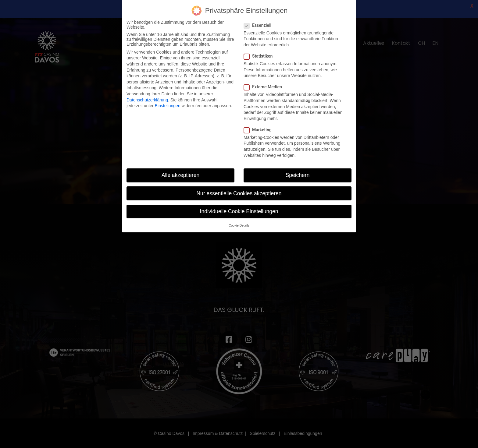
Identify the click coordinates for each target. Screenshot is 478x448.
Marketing (260, 130)
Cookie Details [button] (239, 225)
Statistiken (260, 56)
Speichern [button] (298, 175)
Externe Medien (265, 87)
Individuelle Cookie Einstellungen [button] (239, 211)
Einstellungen (168, 106)
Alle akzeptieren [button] (181, 175)
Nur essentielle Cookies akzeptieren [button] (239, 193)
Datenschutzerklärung (147, 100)
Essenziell (259, 25)
